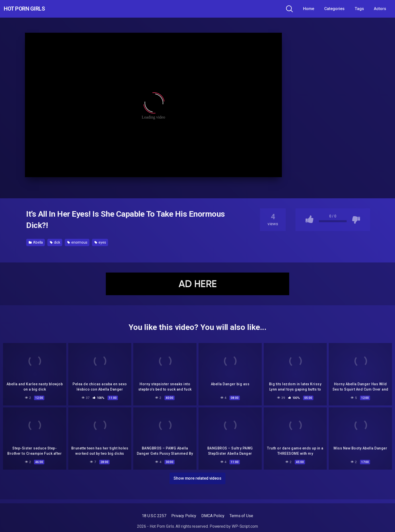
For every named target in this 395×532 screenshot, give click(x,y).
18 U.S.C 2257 (154, 516)
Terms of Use (241, 516)
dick (55, 242)
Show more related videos (197, 477)
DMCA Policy (213, 516)
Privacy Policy (184, 516)
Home (309, 9)
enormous (77, 242)
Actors (380, 9)
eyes (100, 242)
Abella (36, 242)
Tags (359, 9)
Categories (334, 9)
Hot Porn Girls (31, 9)
